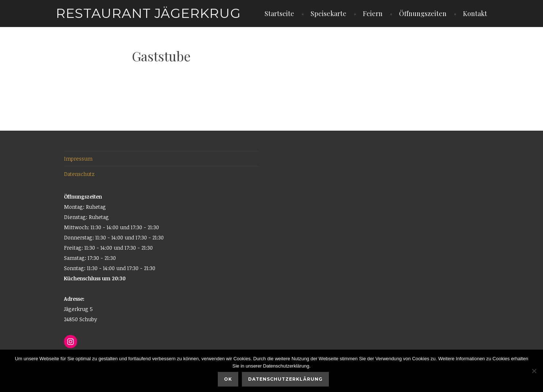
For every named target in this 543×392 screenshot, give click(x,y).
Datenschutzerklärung (285, 379)
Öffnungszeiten (423, 14)
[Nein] (534, 371)
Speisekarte (329, 14)
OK (228, 379)
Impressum (78, 159)
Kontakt (475, 14)
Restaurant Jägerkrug (148, 13)
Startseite (279, 14)
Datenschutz (79, 174)
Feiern (373, 14)
